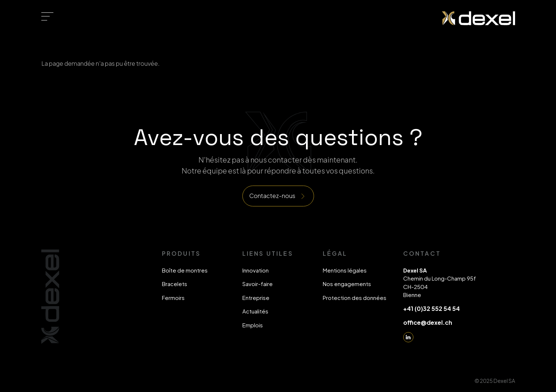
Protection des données (355, 298)
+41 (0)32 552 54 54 (432, 309)
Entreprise (256, 298)
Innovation (256, 270)
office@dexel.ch (428, 322)
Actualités (255, 311)
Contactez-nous (272, 196)
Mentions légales (345, 270)
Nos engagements (347, 284)
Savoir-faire (258, 284)
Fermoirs (173, 298)
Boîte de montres (185, 270)
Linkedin (408, 337)
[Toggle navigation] (47, 16)
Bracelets (175, 284)
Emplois (253, 325)
